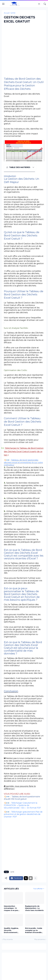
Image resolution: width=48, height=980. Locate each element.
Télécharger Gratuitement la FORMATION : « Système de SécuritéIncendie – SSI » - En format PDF (22, 805)
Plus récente (8, 939)
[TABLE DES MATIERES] (20, 167)
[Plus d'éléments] (35, 878)
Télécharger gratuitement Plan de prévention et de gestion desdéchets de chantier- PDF (23, 814)
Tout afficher (38, 889)
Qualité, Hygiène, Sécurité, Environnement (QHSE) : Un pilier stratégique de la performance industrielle (11, 930)
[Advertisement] (24, 50)
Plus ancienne (40, 939)
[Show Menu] (3, 4)
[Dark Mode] (40, 4)
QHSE (13, 13)
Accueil (7, 13)
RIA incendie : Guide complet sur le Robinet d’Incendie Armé (34, 930)
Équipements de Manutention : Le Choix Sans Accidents (34, 908)
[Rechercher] (45, 4)
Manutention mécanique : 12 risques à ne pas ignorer (11, 908)
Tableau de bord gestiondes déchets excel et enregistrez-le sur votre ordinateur (23, 462)
